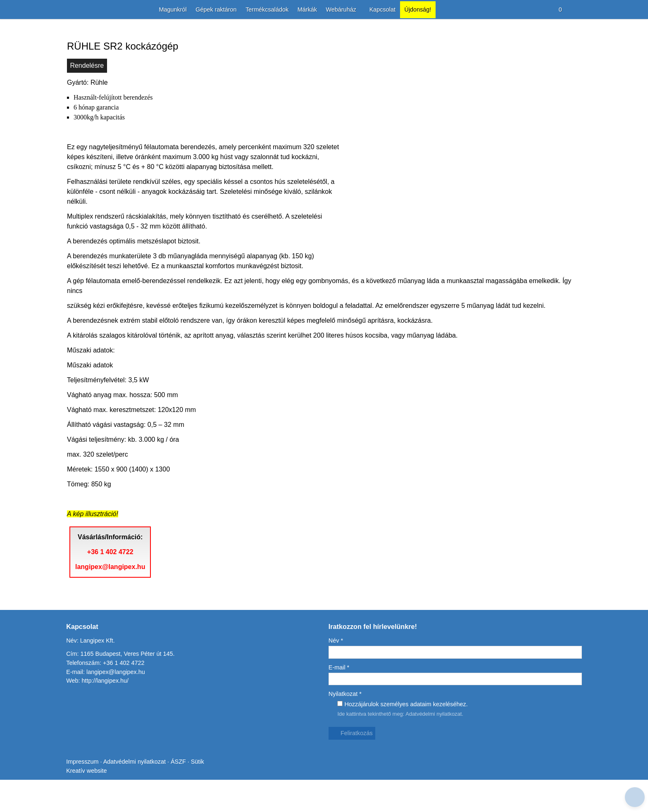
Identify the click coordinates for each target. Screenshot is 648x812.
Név (336, 667)
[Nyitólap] (67, 10)
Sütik (200, 794)
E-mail (339, 694)
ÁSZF (181, 794)
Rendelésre (87, 102)
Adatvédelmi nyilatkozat (437, 740)
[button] (578, 10)
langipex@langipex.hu (112, 603)
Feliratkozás (353, 760)
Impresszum (83, 794)
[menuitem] (167, 10)
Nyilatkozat (347, 720)
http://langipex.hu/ (107, 707)
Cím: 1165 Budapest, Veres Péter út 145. (121, 680)
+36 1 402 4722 (112, 588)
